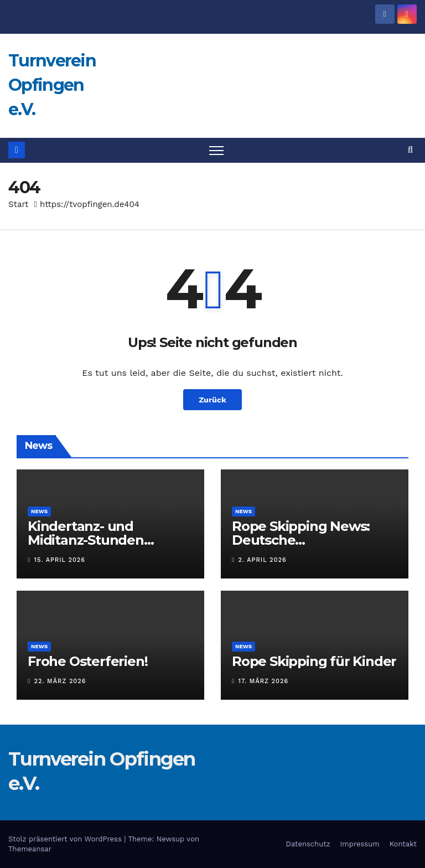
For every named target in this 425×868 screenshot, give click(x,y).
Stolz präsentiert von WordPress (66, 839)
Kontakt (403, 844)
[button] (410, 150)
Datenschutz (308, 844)
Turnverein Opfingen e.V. (52, 85)
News (39, 511)
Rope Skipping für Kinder (314, 661)
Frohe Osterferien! (87, 661)
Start (18, 204)
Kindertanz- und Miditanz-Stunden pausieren (86, 540)
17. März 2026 (264, 681)
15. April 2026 (60, 560)
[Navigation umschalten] (217, 150)
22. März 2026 (60, 681)
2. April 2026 (263, 560)
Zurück (212, 400)
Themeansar (30, 849)
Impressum (360, 844)
